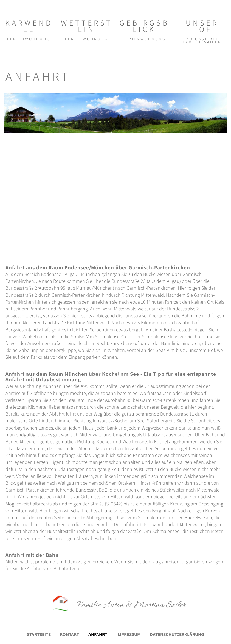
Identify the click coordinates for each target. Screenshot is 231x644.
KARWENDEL (29, 26)
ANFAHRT (98, 635)
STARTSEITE (39, 635)
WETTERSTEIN (87, 26)
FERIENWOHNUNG (29, 39)
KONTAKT (69, 635)
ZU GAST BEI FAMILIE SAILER (202, 40)
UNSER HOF (202, 26)
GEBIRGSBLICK (144, 26)
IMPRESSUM (129, 635)
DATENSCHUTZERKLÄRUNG (177, 635)
